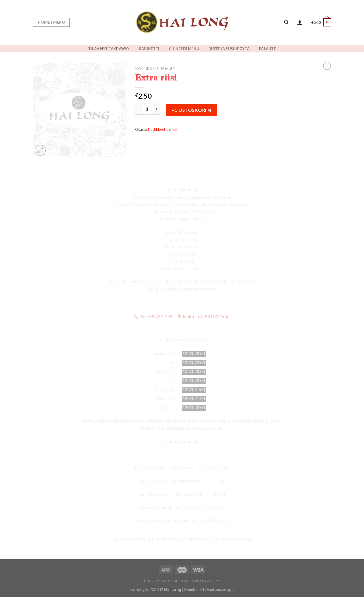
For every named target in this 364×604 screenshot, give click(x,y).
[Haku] (286, 22)
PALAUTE (267, 49)
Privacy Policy (206, 581)
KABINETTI (149, 49)
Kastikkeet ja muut (156, 69)
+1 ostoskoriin (191, 110)
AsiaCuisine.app (220, 589)
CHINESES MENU (184, 49)
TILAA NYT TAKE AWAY (109, 49)
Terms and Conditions (166, 581)
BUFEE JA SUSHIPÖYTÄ (229, 49)
